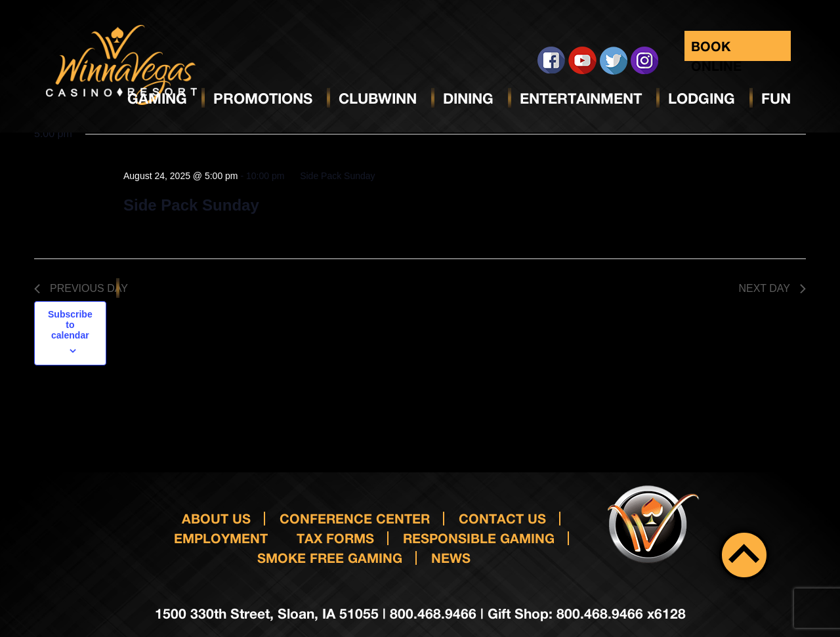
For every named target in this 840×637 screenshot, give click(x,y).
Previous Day (81, 288)
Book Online (716, 50)
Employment (221, 538)
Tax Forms (335, 538)
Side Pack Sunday (191, 205)
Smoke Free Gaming (330, 558)
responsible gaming (479, 538)
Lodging (702, 98)
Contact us (502, 518)
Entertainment (581, 98)
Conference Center (355, 518)
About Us (216, 518)
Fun (776, 98)
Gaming (157, 98)
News (451, 558)
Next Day (772, 288)
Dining (468, 98)
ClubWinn (378, 98)
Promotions (263, 98)
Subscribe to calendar (70, 325)
